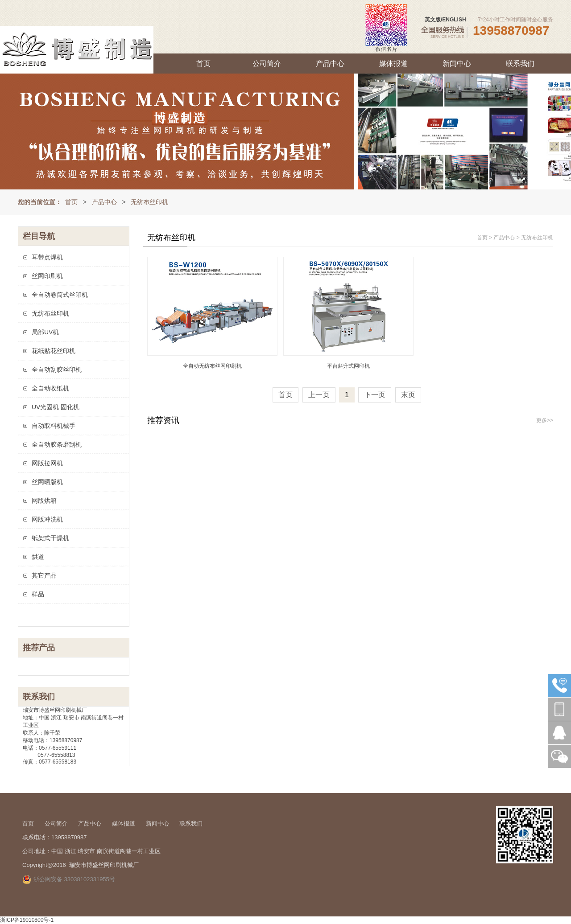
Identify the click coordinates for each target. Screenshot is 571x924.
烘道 (38, 557)
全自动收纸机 (50, 388)
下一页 (375, 395)
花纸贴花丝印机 (54, 351)
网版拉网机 (47, 463)
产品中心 (330, 64)
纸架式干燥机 (50, 538)
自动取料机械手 (54, 426)
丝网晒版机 (47, 482)
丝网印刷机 (47, 276)
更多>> (545, 420)
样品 (38, 594)
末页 (408, 395)
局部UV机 (45, 332)
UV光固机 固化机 (56, 407)
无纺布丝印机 (149, 202)
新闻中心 (457, 64)
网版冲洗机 (47, 519)
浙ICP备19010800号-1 (27, 920)
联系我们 (520, 64)
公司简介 (267, 64)
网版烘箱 (44, 501)
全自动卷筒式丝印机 (60, 295)
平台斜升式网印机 (348, 366)
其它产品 (44, 575)
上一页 (319, 395)
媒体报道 (393, 64)
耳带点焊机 (47, 257)
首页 (203, 64)
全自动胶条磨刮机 (57, 444)
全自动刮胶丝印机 (57, 370)
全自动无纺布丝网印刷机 (212, 366)
